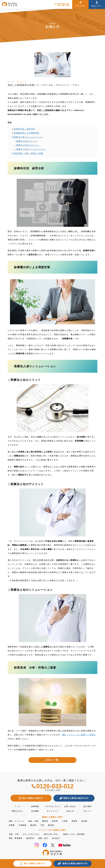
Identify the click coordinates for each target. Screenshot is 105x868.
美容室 (78, 821)
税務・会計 (45, 838)
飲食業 (88, 821)
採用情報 (35, 806)
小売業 (68, 821)
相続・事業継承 (16, 838)
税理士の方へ (17, 811)
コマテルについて (53, 806)
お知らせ (70, 811)
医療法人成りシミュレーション (29, 137)
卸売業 (57, 821)
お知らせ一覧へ (52, 760)
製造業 (53, 825)
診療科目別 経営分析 (24, 129)
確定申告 (32, 838)
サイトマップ (52, 811)
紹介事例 (87, 806)
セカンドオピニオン (33, 834)
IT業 (44, 825)
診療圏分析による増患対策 (27, 133)
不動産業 (23, 825)
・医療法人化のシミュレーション (29, 149)
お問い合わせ (70, 806)
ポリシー (87, 811)
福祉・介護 (35, 821)
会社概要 (35, 811)
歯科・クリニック (17, 821)
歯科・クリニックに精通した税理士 (79, 735)
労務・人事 (14, 834)
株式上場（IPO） (54, 834)
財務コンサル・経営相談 (78, 834)
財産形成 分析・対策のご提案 (29, 153)
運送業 (47, 821)
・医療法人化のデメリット (27, 145)
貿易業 (12, 825)
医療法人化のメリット (27, 141)
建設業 (35, 825)
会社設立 (58, 838)
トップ (17, 806)
